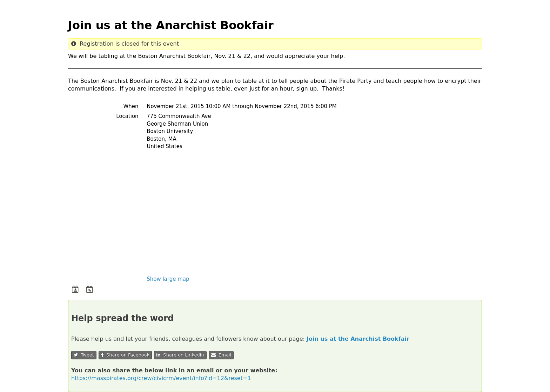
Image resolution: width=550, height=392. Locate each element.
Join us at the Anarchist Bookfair (358, 339)
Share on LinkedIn (180, 355)
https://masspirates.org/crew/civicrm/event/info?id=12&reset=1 (161, 378)
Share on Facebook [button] (125, 355)
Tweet (84, 355)
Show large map (168, 279)
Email (221, 355)
